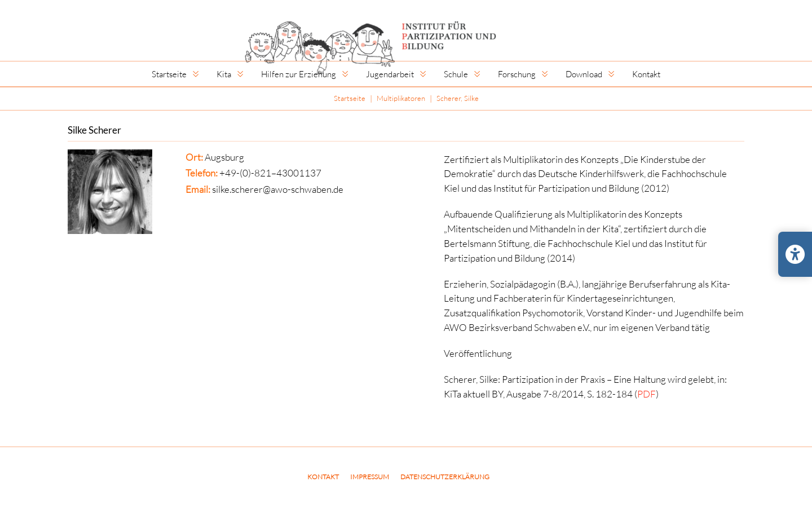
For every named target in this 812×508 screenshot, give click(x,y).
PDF (646, 394)
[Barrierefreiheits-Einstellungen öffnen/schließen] (795, 254)
